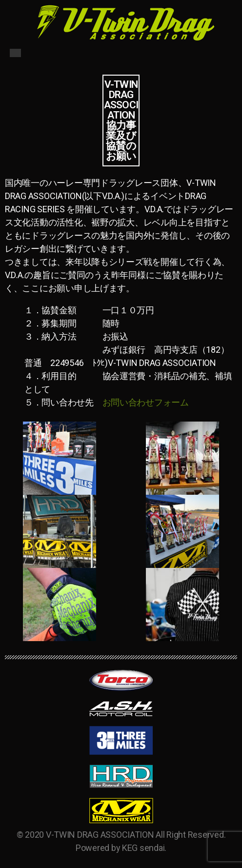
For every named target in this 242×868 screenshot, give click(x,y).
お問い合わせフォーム (146, 402)
